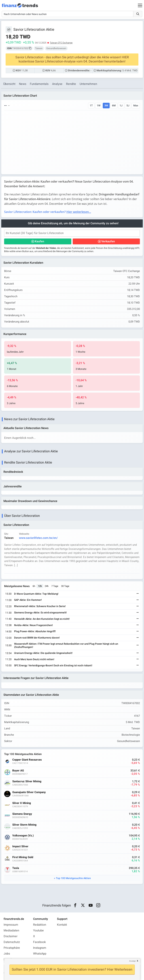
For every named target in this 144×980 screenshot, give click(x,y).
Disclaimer (10, 936)
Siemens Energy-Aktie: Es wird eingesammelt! (40, 613)
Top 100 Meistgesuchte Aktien (73, 878)
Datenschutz (12, 942)
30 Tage (65, 586)
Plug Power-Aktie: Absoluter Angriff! (35, 631)
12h (40, 586)
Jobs (7, 954)
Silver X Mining (22, 803)
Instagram (40, 948)
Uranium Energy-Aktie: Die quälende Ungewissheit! (43, 653)
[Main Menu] (140, 5)
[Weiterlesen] (138, 594)
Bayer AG (18, 771)
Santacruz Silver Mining (27, 781)
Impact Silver (20, 846)
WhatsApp (40, 954)
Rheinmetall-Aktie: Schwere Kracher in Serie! (40, 606)
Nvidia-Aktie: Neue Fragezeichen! (33, 625)
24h (47, 586)
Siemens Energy (22, 814)
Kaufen (39, 241)
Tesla (16, 868)
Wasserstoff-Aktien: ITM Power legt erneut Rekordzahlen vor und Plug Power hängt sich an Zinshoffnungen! (66, 645)
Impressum (11, 925)
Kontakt (62, 925)
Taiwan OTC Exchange (61, 43)
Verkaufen (108, 241)
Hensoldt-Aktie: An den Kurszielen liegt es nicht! (42, 619)
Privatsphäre (12, 948)
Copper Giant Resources (27, 760)
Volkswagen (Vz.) (23, 836)
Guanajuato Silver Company (29, 792)
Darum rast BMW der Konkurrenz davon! (37, 638)
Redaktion (40, 925)
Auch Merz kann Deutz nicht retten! (34, 659)
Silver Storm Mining (24, 825)
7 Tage (55, 586)
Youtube (38, 931)
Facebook (39, 942)
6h (34, 586)
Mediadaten (11, 931)
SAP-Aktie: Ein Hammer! (28, 600)
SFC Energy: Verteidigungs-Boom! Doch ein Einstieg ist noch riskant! (53, 666)
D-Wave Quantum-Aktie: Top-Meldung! (36, 594)
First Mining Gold (23, 857)
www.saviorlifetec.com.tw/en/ (38, 538)
